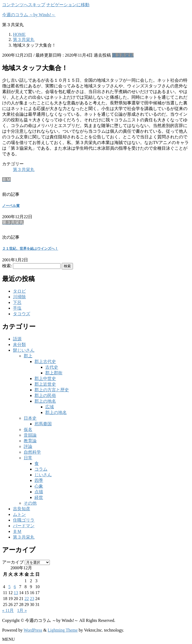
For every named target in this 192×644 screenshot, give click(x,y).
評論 (28, 446)
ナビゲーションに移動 (68, 5)
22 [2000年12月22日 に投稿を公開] (27, 599)
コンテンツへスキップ (24, 5)
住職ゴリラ (24, 520)
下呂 (17, 302)
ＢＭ (17, 531)
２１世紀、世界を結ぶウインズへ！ (30, 249)
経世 (39, 497)
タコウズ (22, 314)
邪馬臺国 (43, 424)
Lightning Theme (63, 630)
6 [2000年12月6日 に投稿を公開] (15, 587)
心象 (39, 486)
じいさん (43, 475)
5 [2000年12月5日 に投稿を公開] (9, 587)
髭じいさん (24, 350)
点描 (39, 492)
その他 (30, 503)
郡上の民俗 (45, 395)
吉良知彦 (22, 509)
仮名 (28, 429)
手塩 (17, 308)
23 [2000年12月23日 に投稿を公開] (32, 599)
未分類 (19, 345)
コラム (41, 469)
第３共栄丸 (123, 55)
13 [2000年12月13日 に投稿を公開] (16, 593)
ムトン (19, 514)
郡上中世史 (45, 378)
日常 (28, 458)
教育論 (30, 441)
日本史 (30, 418)
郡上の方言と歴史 (52, 390)
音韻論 (30, 435)
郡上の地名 (45, 401)
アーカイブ (13, 562)
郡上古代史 (45, 362)
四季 (39, 480)
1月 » (22, 610)
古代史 (52, 367)
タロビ (19, 291)
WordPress (33, 630)
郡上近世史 (45, 384)
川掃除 (19, 297)
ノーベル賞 (11, 206)
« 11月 (8, 610)
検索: (7, 266)
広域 (50, 407)
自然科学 (32, 452)
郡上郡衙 (54, 373)
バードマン (24, 526)
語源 (17, 339)
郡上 (28, 356)
